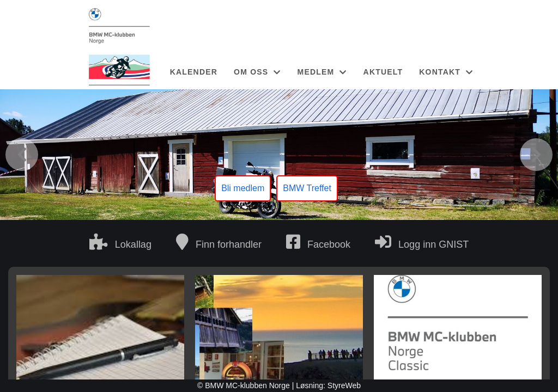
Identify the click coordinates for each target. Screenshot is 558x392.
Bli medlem (243, 188)
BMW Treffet (307, 188)
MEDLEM (322, 72)
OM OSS (257, 72)
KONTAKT (446, 72)
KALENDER (194, 72)
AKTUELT (383, 72)
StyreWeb (344, 385)
